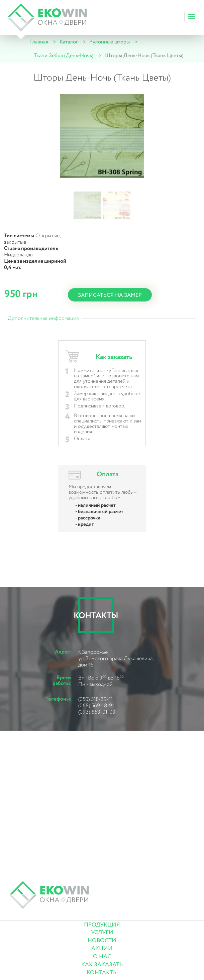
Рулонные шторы (110, 42)
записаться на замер (110, 295)
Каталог (69, 42)
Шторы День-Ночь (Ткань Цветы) (144, 56)
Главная (39, 42)
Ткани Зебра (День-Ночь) (64, 56)
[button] (87, 205)
